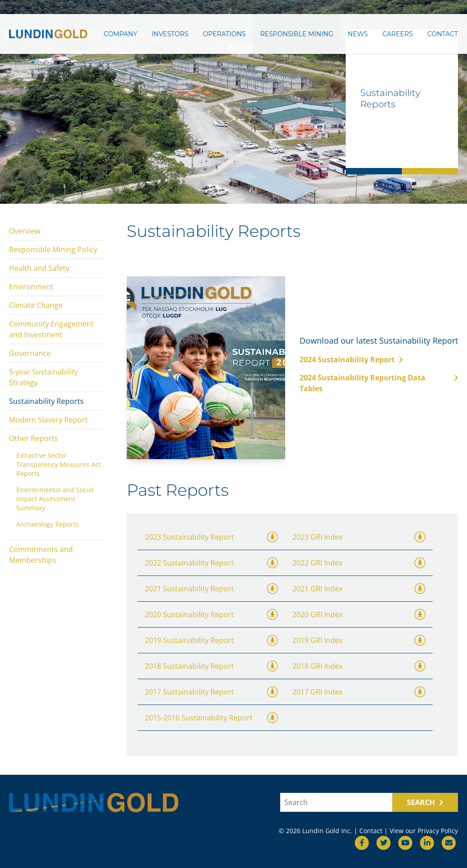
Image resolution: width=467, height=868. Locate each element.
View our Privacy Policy (424, 831)
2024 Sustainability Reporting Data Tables (362, 383)
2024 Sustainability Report (347, 360)
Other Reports (33, 438)
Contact (443, 35)
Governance (30, 353)
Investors (170, 35)
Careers (398, 35)
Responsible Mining (297, 35)
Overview (25, 231)
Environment (31, 287)
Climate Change (36, 305)
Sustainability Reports (46, 401)
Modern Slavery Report (48, 420)
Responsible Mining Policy (53, 249)
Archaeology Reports (48, 524)
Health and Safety (39, 268)
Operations (224, 35)
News (358, 35)
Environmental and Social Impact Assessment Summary (55, 499)
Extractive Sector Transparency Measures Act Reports (59, 464)
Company (120, 35)
